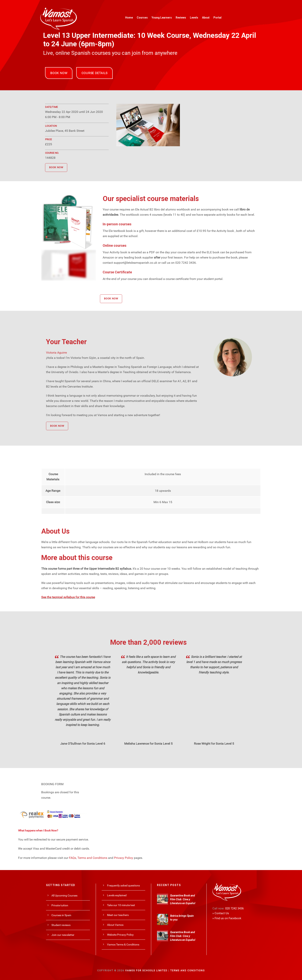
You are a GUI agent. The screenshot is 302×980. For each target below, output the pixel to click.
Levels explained (117, 895)
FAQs (73, 858)
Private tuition (60, 905)
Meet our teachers (118, 915)
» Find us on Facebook (227, 918)
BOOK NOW (59, 73)
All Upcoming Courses (64, 896)
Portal (217, 18)
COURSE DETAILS (94, 73)
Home (129, 18)
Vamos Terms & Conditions (123, 945)
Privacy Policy (124, 858)
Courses (142, 18)
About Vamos (115, 925)
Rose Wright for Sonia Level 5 (214, 744)
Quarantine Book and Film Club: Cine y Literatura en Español (183, 899)
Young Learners (162, 18)
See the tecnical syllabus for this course (68, 597)
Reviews (181, 18)
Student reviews (61, 925)
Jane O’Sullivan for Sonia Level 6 (83, 744)
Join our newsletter (63, 935)
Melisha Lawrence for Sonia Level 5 (148, 744)
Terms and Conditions (92, 858)
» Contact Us (221, 913)
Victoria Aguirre (56, 353)
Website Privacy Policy (120, 935)
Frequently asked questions (123, 885)
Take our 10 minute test (121, 905)
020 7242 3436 (234, 908)
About (206, 18)
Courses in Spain (61, 915)
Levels (194, 18)
